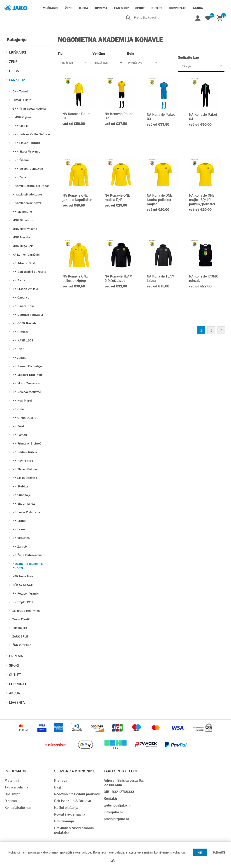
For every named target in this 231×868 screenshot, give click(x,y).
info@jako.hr (113, 812)
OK (200, 852)
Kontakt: (110, 799)
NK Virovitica (21, 538)
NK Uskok (19, 529)
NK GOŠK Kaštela (24, 323)
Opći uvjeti (13, 794)
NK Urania (19, 521)
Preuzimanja (64, 821)
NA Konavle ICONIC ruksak (204, 278)
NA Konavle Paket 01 (76, 116)
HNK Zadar (20, 177)
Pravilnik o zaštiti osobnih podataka (74, 830)
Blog (58, 787)
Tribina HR (20, 628)
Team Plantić (21, 619)
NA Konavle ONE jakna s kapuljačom (78, 198)
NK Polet (18, 426)
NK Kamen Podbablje (27, 366)
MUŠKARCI (17, 52)
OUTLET (15, 675)
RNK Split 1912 (23, 602)
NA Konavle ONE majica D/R (117, 198)
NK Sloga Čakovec (25, 478)
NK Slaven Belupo (25, 469)
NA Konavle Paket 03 (161, 117)
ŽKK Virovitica (22, 645)
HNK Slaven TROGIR (26, 143)
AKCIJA (15, 693)
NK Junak (19, 358)
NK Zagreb (20, 546)
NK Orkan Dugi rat (25, 418)
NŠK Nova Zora (23, 576)
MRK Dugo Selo (23, 246)
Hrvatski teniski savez (27, 203)
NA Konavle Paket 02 (119, 116)
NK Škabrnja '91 (24, 503)
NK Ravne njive (23, 461)
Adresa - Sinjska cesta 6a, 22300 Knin (124, 783)
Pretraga (61, 780)
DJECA (14, 71)
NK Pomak (20, 435)
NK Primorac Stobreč (27, 443)
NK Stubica (20, 486)
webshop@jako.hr (117, 805)
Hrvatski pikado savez (27, 194)
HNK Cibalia (21, 126)
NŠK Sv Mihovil (22, 585)
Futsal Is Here (22, 100)
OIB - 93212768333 (119, 792)
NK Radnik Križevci (25, 452)
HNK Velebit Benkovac (28, 169)
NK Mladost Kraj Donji (27, 375)
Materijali (12, 780)
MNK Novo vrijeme (25, 229)
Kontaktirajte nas (18, 808)
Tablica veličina (16, 787)
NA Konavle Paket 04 (203, 117)
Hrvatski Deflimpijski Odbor (31, 186)
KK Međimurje (22, 212)
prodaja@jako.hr (116, 819)
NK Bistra (19, 280)
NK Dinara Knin (23, 306)
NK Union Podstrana (26, 512)
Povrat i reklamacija (70, 814)
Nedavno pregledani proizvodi (77, 794)
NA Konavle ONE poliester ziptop (75, 278)
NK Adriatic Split (24, 263)
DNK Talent (20, 91)
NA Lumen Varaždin (26, 254)
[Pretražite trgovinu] (157, 17)
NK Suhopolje (22, 495)
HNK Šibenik (21, 160)
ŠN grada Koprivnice (26, 611)
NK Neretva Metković (27, 392)
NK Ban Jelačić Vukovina (29, 272)
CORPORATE (19, 684)
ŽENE (13, 62)
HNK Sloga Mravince (26, 151)
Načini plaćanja (66, 808)
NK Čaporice (21, 297)
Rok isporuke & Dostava (73, 801)
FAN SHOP (17, 80)
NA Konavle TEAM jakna (161, 278)
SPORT (14, 665)
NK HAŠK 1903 (23, 340)
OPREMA (16, 656)
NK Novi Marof (22, 400)
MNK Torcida (21, 237)
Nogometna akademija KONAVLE (28, 566)
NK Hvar (18, 349)
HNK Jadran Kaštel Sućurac (32, 134)
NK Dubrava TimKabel (28, 315)
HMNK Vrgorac (22, 117)
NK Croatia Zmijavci (26, 289)
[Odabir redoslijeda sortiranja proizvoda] (201, 66)
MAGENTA (17, 702)
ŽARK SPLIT (20, 636)
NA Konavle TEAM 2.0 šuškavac (119, 278)
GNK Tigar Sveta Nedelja (29, 108)
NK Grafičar (20, 332)
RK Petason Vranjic (26, 593)
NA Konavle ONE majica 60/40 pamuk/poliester (202, 200)
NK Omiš (18, 409)
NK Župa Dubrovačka (27, 555)
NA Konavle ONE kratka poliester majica (159, 200)
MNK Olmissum (23, 220)
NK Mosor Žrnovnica (26, 383)
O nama (11, 801)
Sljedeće (221, 330)
